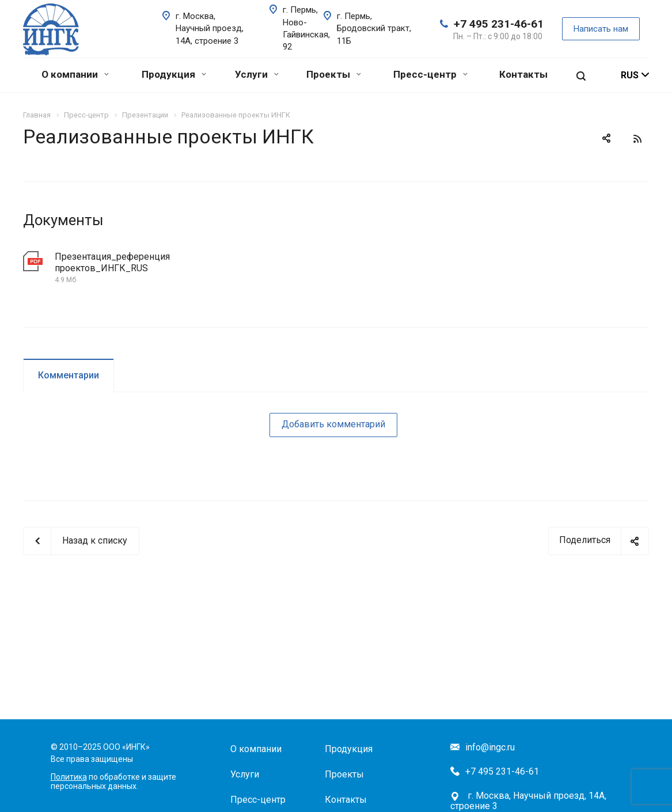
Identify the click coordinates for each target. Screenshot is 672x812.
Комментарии (69, 375)
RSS (637, 139)
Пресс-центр (430, 74)
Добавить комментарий (333, 424)
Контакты (523, 74)
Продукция (174, 74)
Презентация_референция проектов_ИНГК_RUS (112, 262)
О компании (75, 74)
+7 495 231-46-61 (499, 24)
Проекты (334, 74)
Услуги (257, 74)
